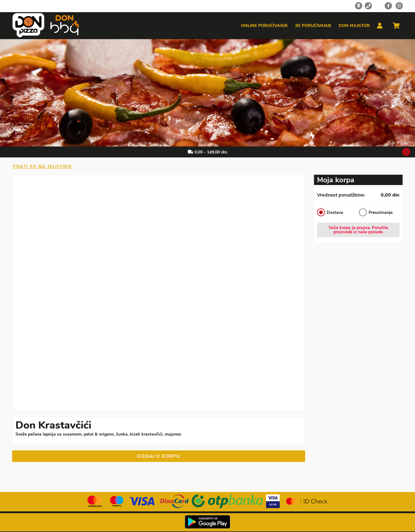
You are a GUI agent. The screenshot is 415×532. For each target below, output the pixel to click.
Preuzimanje (376, 212)
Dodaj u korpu (159, 456)
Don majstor (354, 26)
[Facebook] (388, 6)
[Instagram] (399, 6)
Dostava (330, 212)
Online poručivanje (264, 26)
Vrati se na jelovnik (42, 167)
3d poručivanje (313, 26)
